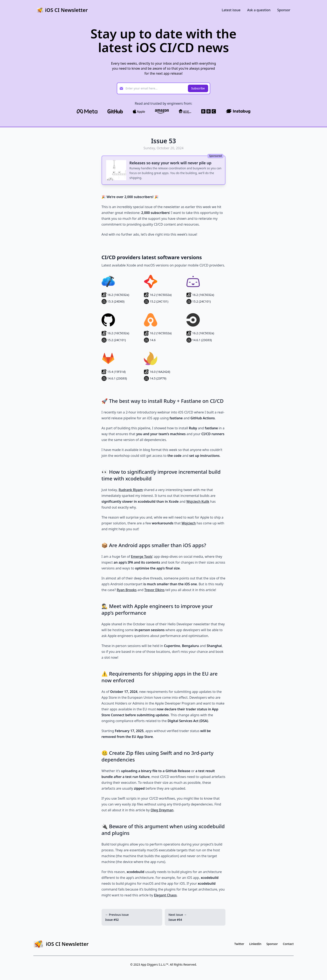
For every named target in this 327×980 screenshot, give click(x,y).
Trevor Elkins (154, 590)
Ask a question (259, 10)
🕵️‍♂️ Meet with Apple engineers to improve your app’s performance (157, 609)
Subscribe (198, 88)
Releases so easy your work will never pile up (170, 163)
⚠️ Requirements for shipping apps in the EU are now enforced (160, 677)
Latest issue (231, 10)
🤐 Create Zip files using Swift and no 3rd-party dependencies (158, 756)
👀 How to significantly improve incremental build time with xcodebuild (161, 475)
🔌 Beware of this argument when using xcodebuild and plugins (163, 830)
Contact (288, 944)
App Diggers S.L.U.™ (155, 964)
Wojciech (189, 523)
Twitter (239, 944)
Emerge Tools (142, 557)
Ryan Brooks (127, 590)
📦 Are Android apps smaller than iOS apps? (154, 545)
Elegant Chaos (165, 895)
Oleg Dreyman (162, 810)
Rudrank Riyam (131, 490)
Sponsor (284, 10)
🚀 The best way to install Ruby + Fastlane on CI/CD (163, 401)
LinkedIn (255, 944)
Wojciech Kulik (198, 501)
